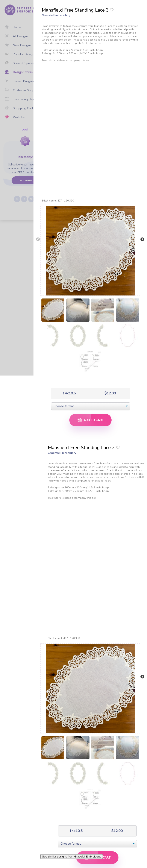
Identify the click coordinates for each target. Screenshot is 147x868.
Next (142, 239)
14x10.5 (69, 393)
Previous (38, 239)
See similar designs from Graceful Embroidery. (72, 857)
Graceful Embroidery (56, 15)
